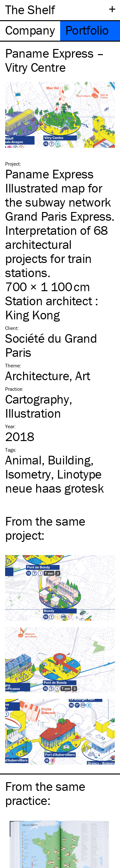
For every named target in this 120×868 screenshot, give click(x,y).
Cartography (37, 399)
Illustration (33, 413)
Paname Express (49, 174)
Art (83, 376)
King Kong (32, 315)
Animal (23, 460)
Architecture (37, 376)
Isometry (28, 474)
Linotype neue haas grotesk (54, 481)
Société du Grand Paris (51, 345)
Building (69, 460)
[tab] (30, 31)
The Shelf (30, 9)
